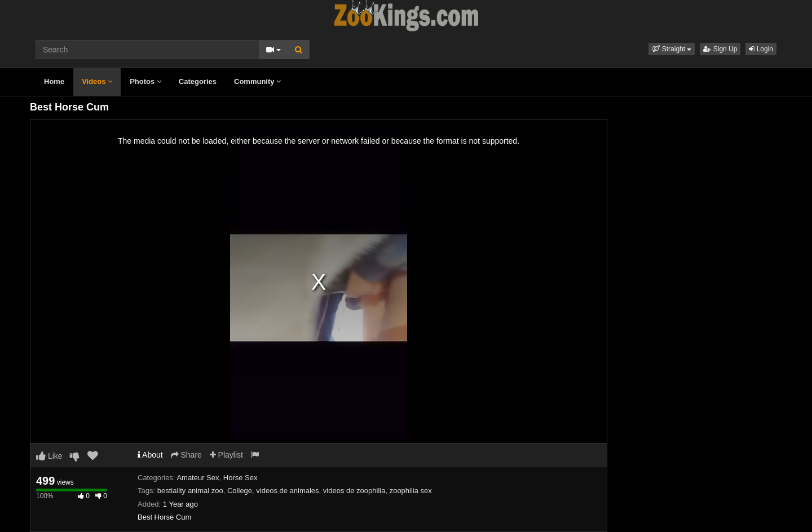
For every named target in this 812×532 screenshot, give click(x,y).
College (240, 491)
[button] (672, 49)
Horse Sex (240, 478)
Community (257, 81)
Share (186, 455)
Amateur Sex (198, 478)
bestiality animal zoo (190, 491)
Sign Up (720, 49)
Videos (97, 81)
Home (54, 81)
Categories (198, 81)
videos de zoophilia (354, 491)
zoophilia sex (411, 491)
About (150, 455)
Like (49, 456)
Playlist (226, 455)
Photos (145, 81)
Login (761, 49)
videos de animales (287, 491)
